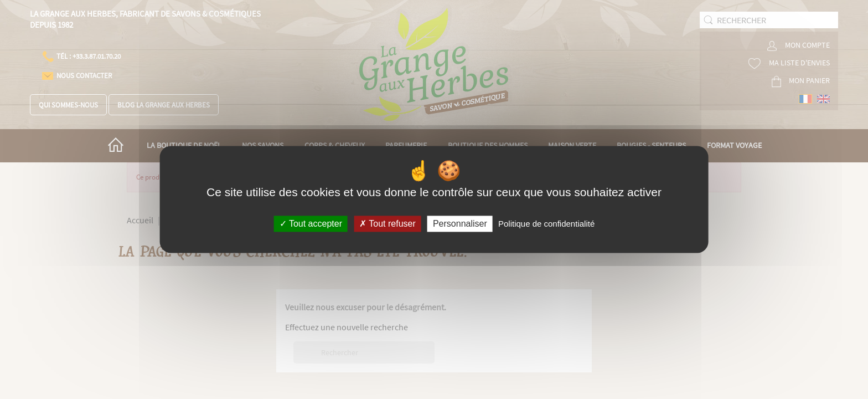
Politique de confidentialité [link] (546, 224)
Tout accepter (311, 224)
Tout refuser (387, 224)
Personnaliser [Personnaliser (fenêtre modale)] (460, 224)
